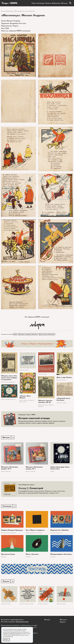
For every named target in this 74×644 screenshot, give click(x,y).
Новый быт (32, 11)
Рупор (45, 374)
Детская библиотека (7, 11)
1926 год (16, 11)
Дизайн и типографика (37, 533)
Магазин (64, 3)
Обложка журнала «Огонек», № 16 (45, 402)
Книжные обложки (11, 382)
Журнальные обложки (43, 405)
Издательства (59, 533)
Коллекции (41, 3)
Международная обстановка (61, 555)
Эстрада (64, 403)
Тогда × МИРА (10, 3)
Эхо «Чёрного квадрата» (35, 531)
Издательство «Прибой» (60, 531)
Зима (15, 334)
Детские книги (24, 11)
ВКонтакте (63, 620)
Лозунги (27, 370)
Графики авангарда (11, 533)
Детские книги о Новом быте (47, 334)
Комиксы (64, 380)
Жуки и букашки (32, 555)
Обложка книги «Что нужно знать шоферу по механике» (9, 378)
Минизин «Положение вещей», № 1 (34, 468)
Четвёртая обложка (11, 399)
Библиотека (56, 3)
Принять (6, 640)
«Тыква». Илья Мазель (25, 397)
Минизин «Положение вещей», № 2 (10, 468)
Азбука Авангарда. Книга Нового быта (60, 468)
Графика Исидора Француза (12, 531)
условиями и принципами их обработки (12, 634)
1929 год (51, 405)
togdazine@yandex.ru (17, 620)
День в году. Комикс (64, 377)
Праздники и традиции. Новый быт (28, 334)
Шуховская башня (8, 555)
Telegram (63, 622)
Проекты (48, 3)
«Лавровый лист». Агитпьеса (64, 399)
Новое (34, 3)
